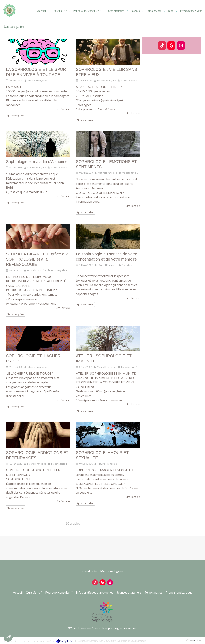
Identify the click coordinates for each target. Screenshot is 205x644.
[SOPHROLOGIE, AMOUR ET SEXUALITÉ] (108, 435)
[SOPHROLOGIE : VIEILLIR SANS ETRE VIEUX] (108, 52)
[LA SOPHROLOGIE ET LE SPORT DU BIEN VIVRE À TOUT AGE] (38, 52)
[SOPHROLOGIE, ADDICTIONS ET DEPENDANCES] (38, 435)
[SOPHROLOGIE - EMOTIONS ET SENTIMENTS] (108, 144)
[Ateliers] (134, 11)
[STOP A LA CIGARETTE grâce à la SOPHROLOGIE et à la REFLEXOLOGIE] (38, 237)
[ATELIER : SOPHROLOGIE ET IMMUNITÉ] (108, 339)
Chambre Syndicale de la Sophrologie (126, 641)
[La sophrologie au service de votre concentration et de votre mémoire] (108, 237)
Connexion (194, 640)
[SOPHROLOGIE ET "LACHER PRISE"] (38, 339)
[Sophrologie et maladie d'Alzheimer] (38, 144)
